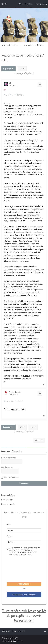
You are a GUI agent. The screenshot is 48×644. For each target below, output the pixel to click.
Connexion (6, 451)
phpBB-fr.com (17, 641)
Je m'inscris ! (24, 584)
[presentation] (26, 569)
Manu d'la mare (15, 392)
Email (9, 525)
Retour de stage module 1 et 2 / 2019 (23, 57)
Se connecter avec (24, 595)
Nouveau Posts (7, 500)
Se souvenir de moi (11, 477)
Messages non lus (8, 504)
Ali (10, 83)
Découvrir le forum (9, 495)
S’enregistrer (17, 451)
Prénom (10, 536)
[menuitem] (4, 4)
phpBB (14, 638)
